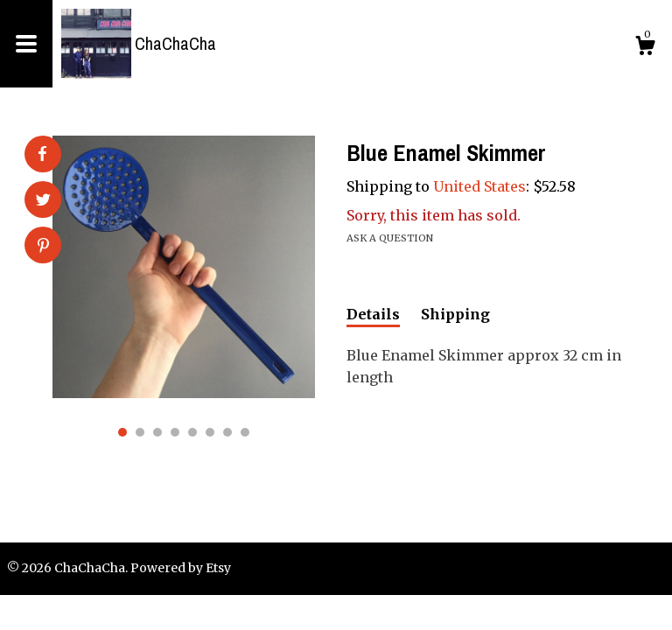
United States (479, 186)
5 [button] (192, 432)
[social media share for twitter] (43, 201)
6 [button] (210, 432)
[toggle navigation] (26, 44)
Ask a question (390, 238)
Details (373, 314)
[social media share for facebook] (42, 154)
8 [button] (245, 432)
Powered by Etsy (181, 568)
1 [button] (122, 432)
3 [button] (157, 432)
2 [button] (140, 432)
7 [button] (227, 432)
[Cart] (645, 48)
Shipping (455, 314)
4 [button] (175, 432)
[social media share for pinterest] (43, 247)
